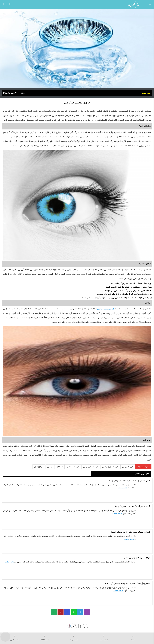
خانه (133, 638)
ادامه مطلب (122, 488)
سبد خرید (74, 638)
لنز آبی (50, 467)
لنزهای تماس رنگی (106, 309)
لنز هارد (60, 467)
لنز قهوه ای (39, 467)
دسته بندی (103, 638)
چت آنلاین (15, 638)
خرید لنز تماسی (73, 467)
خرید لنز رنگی (128, 467)
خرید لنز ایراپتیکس (110, 467)
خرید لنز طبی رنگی (91, 467)
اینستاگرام (44, 638)
